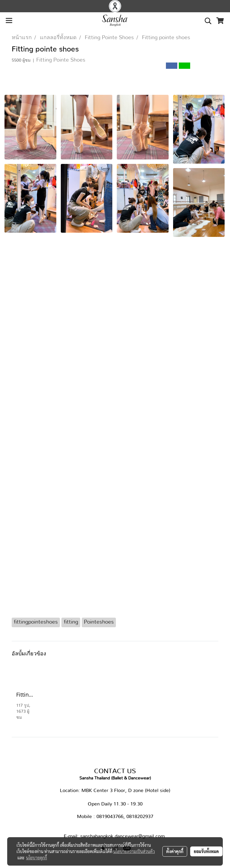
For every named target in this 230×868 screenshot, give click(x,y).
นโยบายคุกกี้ (37, 858)
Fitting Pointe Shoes (61, 60)
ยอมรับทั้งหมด (206, 851)
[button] (206, 21)
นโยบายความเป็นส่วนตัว (134, 851)
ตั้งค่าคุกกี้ (175, 851)
